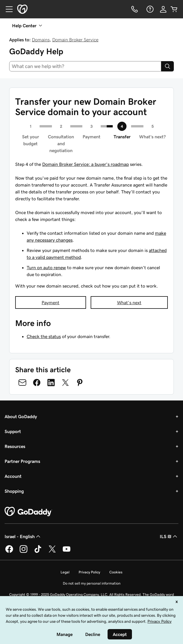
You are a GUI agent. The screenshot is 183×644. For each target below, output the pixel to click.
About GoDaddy (21, 416)
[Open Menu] (7, 9)
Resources (15, 446)
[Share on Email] (22, 383)
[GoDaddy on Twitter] (52, 552)
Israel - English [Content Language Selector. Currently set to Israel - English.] (23, 536)
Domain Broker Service (75, 40)
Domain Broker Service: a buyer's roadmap (85, 164)
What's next (129, 302)
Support (13, 431)
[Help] (149, 9)
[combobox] (85, 66)
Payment (50, 302)
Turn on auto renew (46, 267)
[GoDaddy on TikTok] (38, 552)
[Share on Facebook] (37, 383)
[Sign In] (163, 9)
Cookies (116, 572)
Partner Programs (22, 461)
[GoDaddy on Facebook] (9, 552)
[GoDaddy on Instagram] (24, 552)
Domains (41, 40)
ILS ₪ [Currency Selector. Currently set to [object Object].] (169, 536)
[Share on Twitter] (65, 383)
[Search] (168, 66)
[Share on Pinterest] (80, 383)
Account (13, 476)
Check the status (44, 336)
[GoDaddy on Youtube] (67, 552)
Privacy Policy (89, 572)
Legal (65, 572)
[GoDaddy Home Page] (28, 512)
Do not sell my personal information (92, 583)
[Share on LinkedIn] (51, 383)
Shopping (14, 491)
